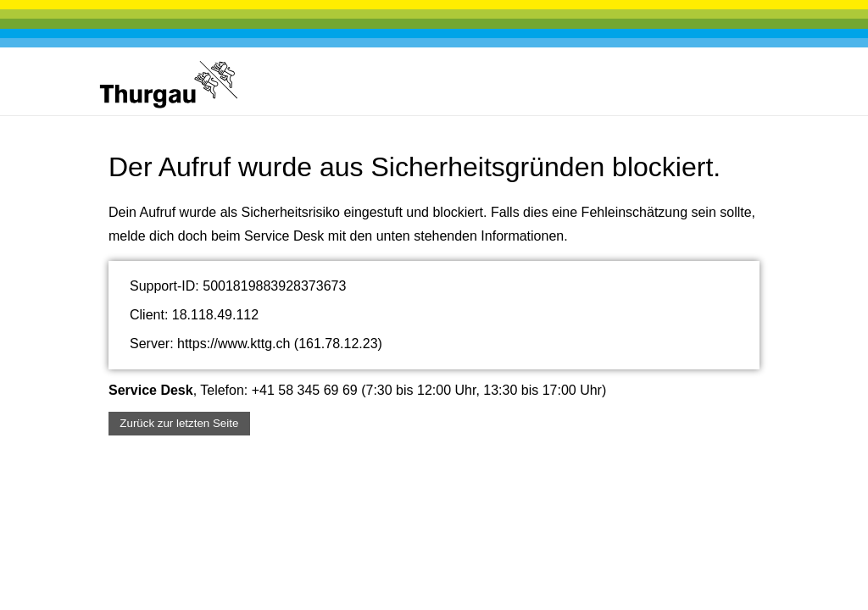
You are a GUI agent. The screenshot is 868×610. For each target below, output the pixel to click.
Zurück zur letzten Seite (179, 423)
